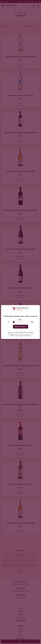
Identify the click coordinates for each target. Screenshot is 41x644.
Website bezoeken (20, 327)
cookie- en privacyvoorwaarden (22, 334)
